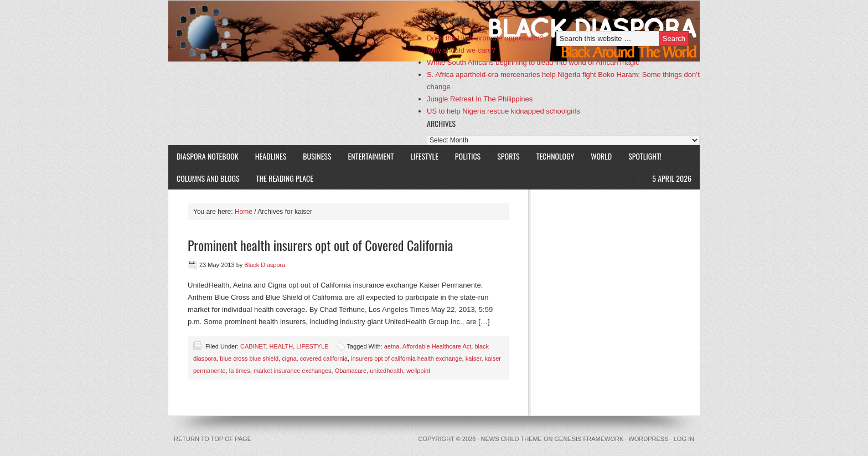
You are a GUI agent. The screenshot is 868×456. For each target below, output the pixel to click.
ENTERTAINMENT (371, 156)
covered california (324, 358)
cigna (289, 358)
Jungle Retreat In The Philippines (480, 99)
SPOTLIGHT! (641, 156)
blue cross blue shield (249, 358)
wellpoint (418, 371)
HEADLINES (271, 156)
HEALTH (281, 346)
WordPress (648, 439)
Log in (684, 439)
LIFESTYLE (420, 156)
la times (240, 371)
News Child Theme (512, 439)
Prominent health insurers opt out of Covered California (320, 245)
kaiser (474, 358)
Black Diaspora (297, 31)
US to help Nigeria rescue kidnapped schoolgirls (503, 111)
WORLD (597, 156)
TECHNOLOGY (556, 156)
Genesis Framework (589, 439)
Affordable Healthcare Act (437, 346)
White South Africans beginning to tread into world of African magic (533, 62)
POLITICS (468, 156)
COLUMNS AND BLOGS (208, 178)
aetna (392, 346)
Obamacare (351, 371)
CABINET (253, 346)
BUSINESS (317, 156)
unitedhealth (386, 371)
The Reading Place (285, 178)
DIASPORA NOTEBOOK (208, 156)
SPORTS (508, 156)
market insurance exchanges (293, 371)
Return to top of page (213, 439)
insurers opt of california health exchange (407, 358)
